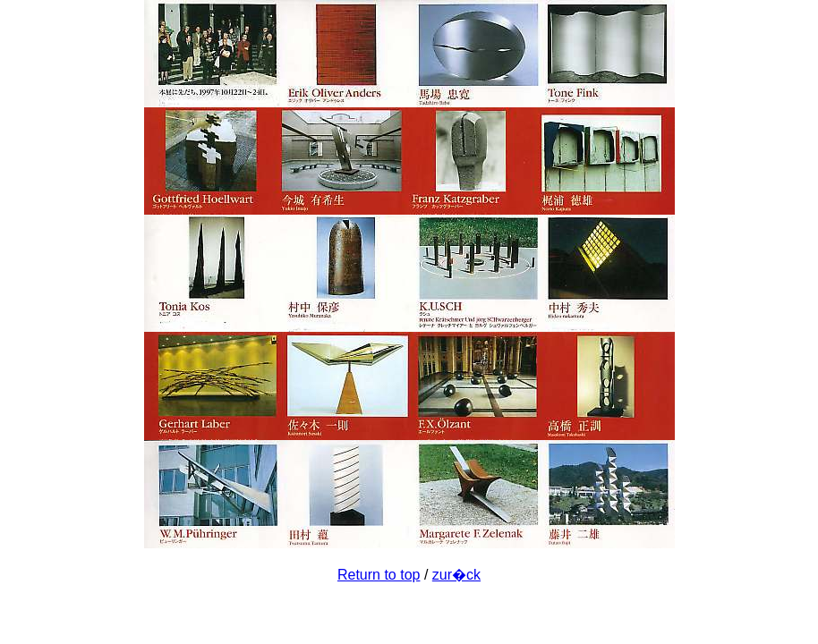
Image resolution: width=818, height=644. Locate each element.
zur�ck (456, 575)
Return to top (379, 575)
